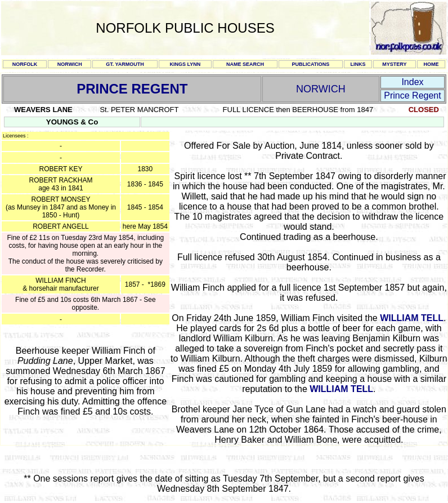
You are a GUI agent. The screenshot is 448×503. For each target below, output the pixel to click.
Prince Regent (412, 95)
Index (412, 82)
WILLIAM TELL (412, 318)
